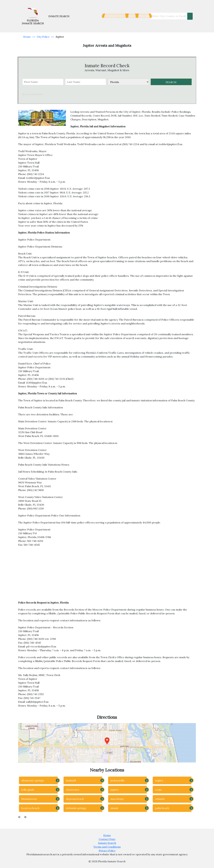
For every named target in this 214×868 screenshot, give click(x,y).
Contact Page (107, 839)
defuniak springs (76, 808)
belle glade (28, 790)
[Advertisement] (107, 575)
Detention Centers (103, 16)
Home (27, 37)
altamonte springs (33, 780)
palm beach (162, 808)
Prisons (125, 16)
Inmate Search (107, 843)
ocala (158, 790)
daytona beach (75, 799)
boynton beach (30, 808)
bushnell (71, 780)
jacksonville (118, 780)
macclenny (117, 799)
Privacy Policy (107, 851)
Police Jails (141, 16)
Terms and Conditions (107, 847)
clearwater (73, 790)
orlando (160, 799)
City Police (43, 37)
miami (114, 808)
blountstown (29, 799)
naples (159, 780)
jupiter (115, 790)
